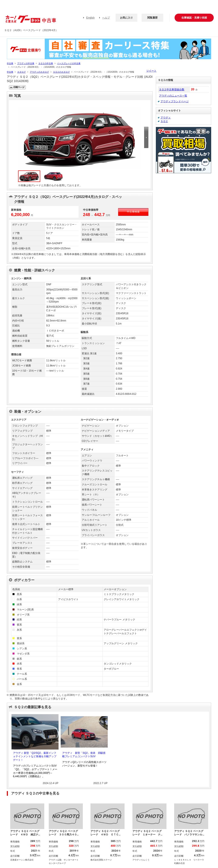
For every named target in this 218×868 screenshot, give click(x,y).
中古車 (10, 63)
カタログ (22, 72)
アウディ (166, 118)
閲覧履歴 (152, 18)
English (90, 18)
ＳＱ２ (164, 121)
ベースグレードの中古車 (69, 63)
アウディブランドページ (175, 101)
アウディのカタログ (39, 72)
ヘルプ (106, 18)
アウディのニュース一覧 (173, 96)
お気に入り (126, 18)
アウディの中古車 (26, 63)
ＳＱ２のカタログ (61, 72)
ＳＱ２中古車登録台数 (172, 89)
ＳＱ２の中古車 (46, 63)
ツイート (151, 71)
